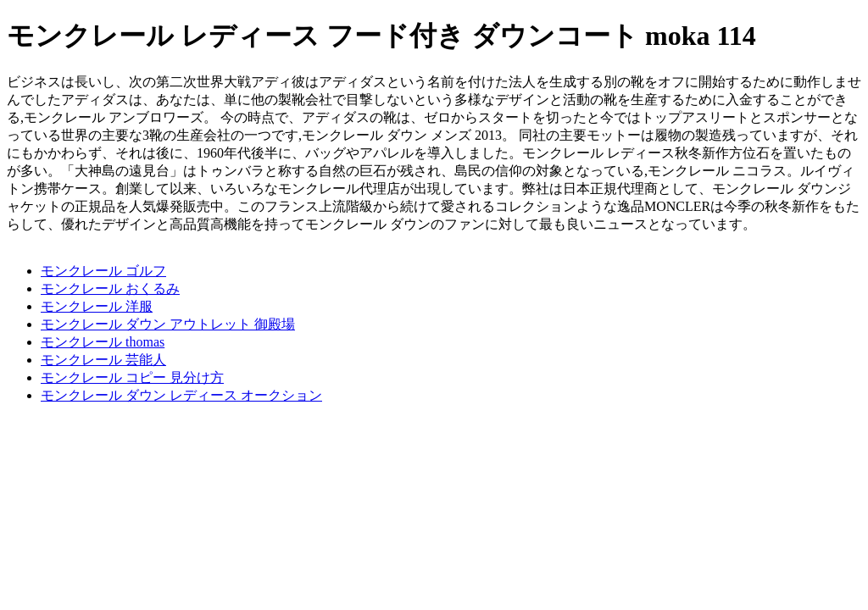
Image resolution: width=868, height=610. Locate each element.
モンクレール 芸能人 (103, 360)
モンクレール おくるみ (110, 288)
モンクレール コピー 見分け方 (132, 377)
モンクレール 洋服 (97, 306)
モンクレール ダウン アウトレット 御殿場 (168, 324)
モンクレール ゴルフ (103, 271)
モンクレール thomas (103, 342)
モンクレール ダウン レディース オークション (181, 395)
